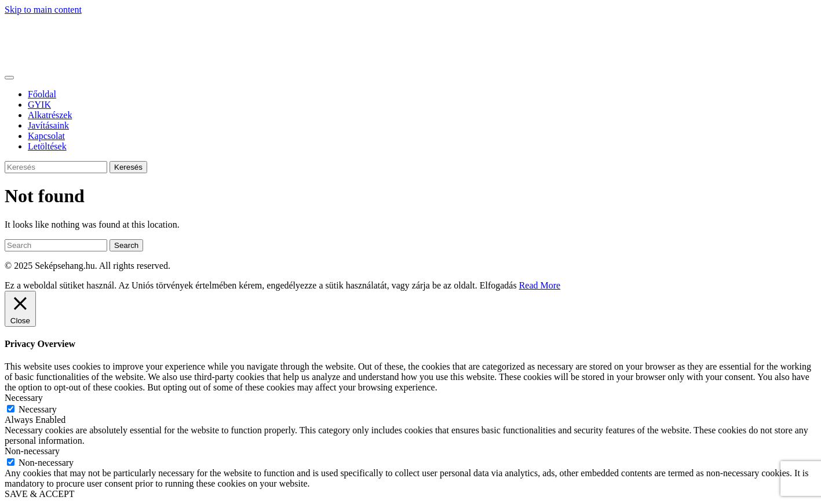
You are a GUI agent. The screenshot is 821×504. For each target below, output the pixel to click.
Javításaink (48, 125)
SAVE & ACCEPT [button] (40, 494)
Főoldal (42, 94)
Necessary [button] (24, 398)
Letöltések (47, 146)
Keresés (128, 167)
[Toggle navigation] (9, 78)
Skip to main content (43, 10)
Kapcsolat (46, 136)
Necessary (38, 409)
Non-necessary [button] (32, 451)
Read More (540, 285)
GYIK (39, 105)
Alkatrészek (50, 115)
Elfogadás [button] (498, 285)
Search (126, 245)
